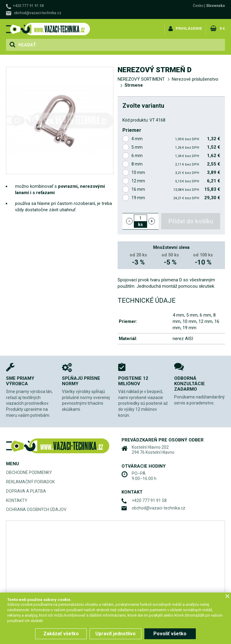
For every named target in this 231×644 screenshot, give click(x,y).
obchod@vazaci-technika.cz (38, 13)
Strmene (134, 85)
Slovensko (216, 6)
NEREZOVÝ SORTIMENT (141, 79)
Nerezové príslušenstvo (195, 79)
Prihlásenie (189, 28)
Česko (198, 6)
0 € (222, 28)
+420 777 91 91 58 (28, 6)
